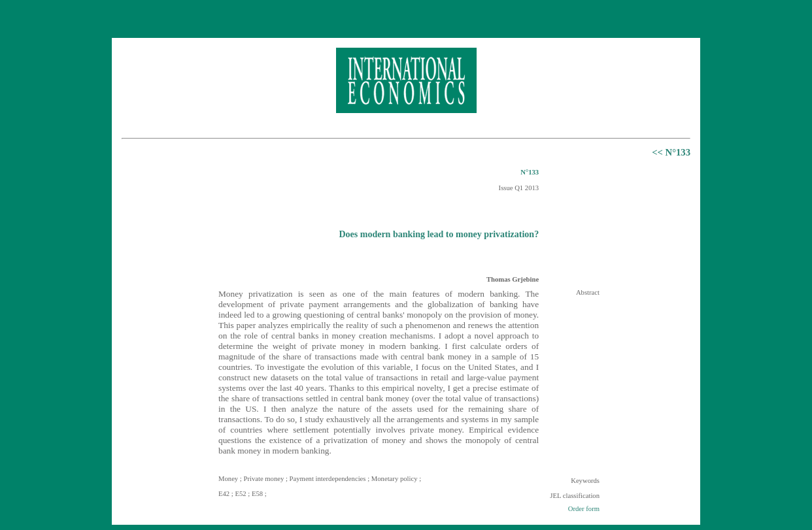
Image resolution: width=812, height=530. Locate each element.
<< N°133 (671, 152)
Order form (584, 509)
